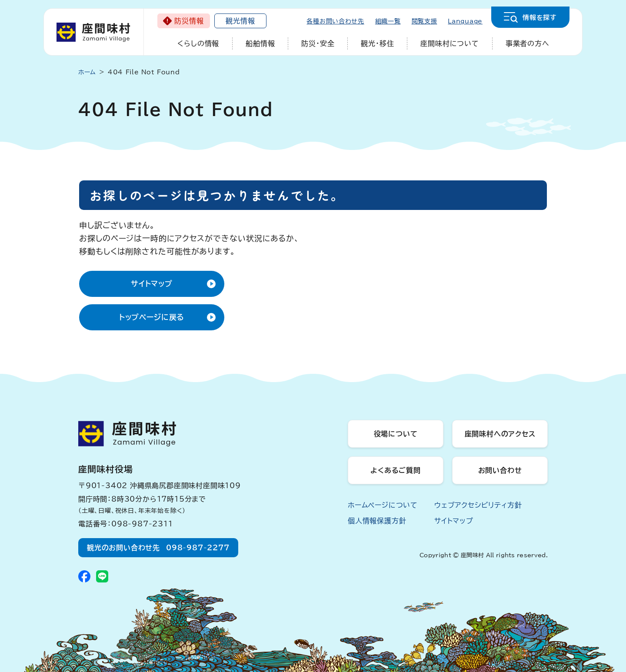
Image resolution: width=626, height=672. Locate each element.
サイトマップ (152, 284)
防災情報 (189, 21)
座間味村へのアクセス (500, 434)
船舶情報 (260, 43)
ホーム (87, 72)
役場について (396, 434)
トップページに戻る (152, 317)
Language (465, 21)
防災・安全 (318, 43)
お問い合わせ (500, 470)
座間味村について (450, 43)
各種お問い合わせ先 (335, 21)
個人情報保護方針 (377, 521)
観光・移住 (377, 43)
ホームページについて (383, 505)
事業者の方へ (528, 43)
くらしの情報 (198, 43)
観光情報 (240, 21)
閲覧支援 (425, 21)
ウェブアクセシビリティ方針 (478, 505)
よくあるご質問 (396, 470)
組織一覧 (388, 21)
